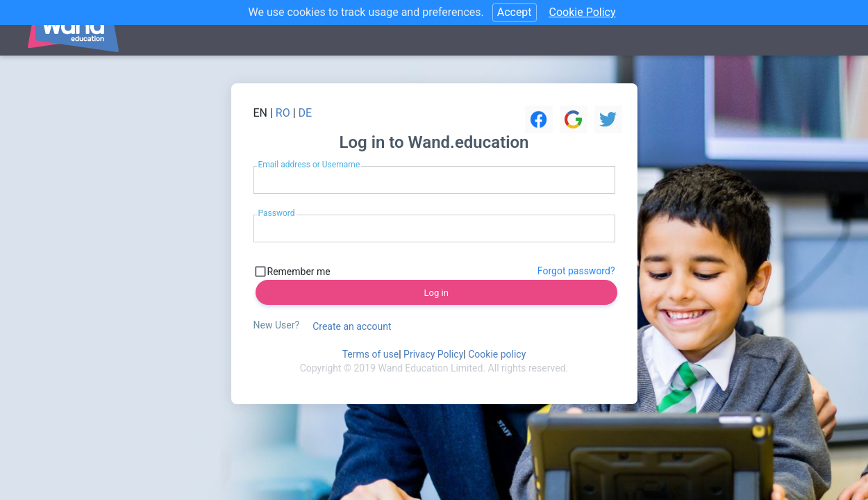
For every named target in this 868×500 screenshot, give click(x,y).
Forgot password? (576, 271)
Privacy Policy (433, 354)
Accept (515, 12)
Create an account (352, 326)
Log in (436, 293)
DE (306, 113)
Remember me (299, 272)
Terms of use (371, 354)
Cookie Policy (583, 12)
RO (283, 113)
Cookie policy (497, 354)
